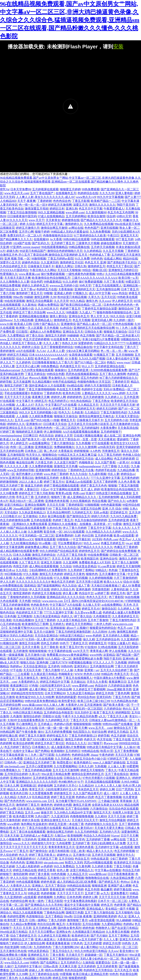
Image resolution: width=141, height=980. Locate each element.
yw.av (129, 543)
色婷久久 (67, 616)
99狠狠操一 (64, 539)
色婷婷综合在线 (88, 193)
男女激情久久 (57, 378)
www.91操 (6, 324)
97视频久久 (80, 293)
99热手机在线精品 (64, 382)
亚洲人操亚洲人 (45, 939)
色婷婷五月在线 (47, 289)
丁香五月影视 (81, 201)
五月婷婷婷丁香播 (98, 839)
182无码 (97, 539)
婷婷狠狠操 (81, 451)
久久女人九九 (121, 528)
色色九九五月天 (97, 597)
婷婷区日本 (57, 209)
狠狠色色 (92, 574)
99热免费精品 (50, 366)
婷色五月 (107, 905)
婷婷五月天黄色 (74, 574)
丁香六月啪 (7, 293)
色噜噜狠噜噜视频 (82, 816)
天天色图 (25, 601)
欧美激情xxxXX (23, 539)
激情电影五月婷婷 (47, 478)
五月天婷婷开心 (71, 963)
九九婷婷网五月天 (57, 720)
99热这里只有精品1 (72, 636)
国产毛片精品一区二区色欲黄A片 (118, 335)
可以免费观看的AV (70, 543)
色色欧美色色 (39, 605)
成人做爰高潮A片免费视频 (68, 747)
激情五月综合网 (29, 643)
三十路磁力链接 (108, 801)
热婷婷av (16, 666)
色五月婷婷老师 (124, 459)
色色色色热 (17, 862)
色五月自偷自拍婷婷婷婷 (91, 520)
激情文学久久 (125, 855)
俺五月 (61, 924)
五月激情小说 (82, 855)
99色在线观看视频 (28, 882)
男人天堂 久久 (100, 316)
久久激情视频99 (96, 212)
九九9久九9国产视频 (92, 359)
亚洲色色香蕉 (85, 847)
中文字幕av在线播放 (108, 870)
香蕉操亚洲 (57, 889)
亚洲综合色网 (131, 436)
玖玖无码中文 (83, 712)
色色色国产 (92, 228)
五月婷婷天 (42, 497)
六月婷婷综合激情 (120, 686)
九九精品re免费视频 (23, 924)
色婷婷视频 (48, 893)
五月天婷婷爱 (93, 943)
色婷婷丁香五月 (70, 309)
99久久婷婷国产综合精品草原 (59, 551)
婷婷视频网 (45, 897)
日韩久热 (80, 266)
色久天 (23, 855)
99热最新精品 (53, 282)
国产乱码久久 (41, 243)
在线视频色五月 (66, 193)
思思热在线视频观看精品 (82, 374)
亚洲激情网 (43, 470)
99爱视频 (66, 974)
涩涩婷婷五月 (119, 512)
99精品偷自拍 (83, 347)
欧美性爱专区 (67, 701)
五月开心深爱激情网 (39, 766)
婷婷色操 (88, 928)
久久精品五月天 (88, 405)
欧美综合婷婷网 (23, 743)
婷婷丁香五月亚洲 (63, 797)
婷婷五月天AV (91, 609)
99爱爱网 (132, 766)
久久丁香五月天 (29, 562)
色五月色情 (92, 889)
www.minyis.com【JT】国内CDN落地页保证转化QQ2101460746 (83, 601)
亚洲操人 (38, 886)
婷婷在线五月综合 (16, 589)
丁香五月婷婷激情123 (83, 736)
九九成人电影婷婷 (28, 866)
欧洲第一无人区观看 (29, 328)
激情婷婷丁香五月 (28, 805)
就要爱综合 (103, 963)
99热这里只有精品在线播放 (114, 493)
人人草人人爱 (56, 351)
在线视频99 (41, 239)
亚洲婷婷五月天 (85, 289)
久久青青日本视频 (117, 932)
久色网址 (59, 897)
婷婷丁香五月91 (54, 482)
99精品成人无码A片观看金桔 (70, 232)
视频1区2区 (100, 270)
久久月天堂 (61, 301)
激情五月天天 (102, 812)
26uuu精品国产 (23, 509)
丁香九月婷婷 (57, 920)
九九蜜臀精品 (16, 335)
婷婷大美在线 (31, 820)
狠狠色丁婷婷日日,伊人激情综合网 (22, 943)
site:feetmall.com (14, 766)
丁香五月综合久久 (61, 951)
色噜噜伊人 (103, 928)
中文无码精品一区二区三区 (37, 536)
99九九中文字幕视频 (110, 197)
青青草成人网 (99, 651)
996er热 (18, 297)
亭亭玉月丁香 (25, 497)
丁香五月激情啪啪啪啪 (41, 389)
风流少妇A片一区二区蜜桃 (27, 501)
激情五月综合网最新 (39, 301)
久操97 (9, 966)
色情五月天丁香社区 (120, 266)
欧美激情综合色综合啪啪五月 (51, 278)
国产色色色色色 (15, 801)
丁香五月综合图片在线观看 (44, 828)
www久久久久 (56, 312)
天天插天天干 (75, 955)
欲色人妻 (63, 870)
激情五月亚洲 (82, 805)
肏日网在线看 (56, 516)
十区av (45, 489)
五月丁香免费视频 (126, 751)
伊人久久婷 (7, 582)
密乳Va (4, 189)
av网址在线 (76, 228)
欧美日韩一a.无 (128, 278)
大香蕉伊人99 (74, 705)
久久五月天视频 (113, 251)
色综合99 (101, 686)
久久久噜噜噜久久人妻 (15, 282)
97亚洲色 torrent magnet (25, 247)
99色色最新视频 (111, 505)
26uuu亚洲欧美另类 (119, 689)
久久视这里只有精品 (44, 674)
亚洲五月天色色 (130, 939)
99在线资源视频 (15, 301)
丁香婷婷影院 (74, 505)
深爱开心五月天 (10, 262)
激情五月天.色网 (51, 678)
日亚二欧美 (78, 851)
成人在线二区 (113, 436)
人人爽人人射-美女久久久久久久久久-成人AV (45, 197)
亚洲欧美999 (34, 862)
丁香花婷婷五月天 (83, 409)
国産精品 (30, 586)
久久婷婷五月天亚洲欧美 (54, 936)
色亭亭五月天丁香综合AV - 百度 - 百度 (72, 439)
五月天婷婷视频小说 (44, 412)
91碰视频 (73, 378)
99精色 (35, 963)
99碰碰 (28, 297)
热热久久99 (69, 343)
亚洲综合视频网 (35, 505)
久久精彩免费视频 (41, 416)
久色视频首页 (102, 616)
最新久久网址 (64, 266)
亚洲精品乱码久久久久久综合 (66, 597)
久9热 (112, 632)
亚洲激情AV (34, 424)
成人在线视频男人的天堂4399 (29, 909)
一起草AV (123, 462)
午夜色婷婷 (106, 755)
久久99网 (22, 974)
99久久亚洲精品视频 (51, 212)
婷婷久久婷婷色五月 (35, 285)
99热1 (100, 274)
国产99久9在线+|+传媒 (45, 420)
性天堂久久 (33, 455)
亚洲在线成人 (95, 909)
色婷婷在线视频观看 (68, 639)
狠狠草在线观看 (45, 539)
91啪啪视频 (92, 505)
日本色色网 (74, 897)
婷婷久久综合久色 (63, 589)
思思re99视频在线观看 (98, 862)
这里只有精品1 (14, 505)
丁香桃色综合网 (54, 912)
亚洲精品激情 (35, 659)
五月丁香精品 (54, 916)
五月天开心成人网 (28, 366)
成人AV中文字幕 (100, 293)
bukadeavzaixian (10, 370)
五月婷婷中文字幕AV (28, 966)
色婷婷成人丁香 (100, 255)
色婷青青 (120, 905)
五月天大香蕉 (31, 647)
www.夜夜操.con (29, 274)
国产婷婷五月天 (109, 882)
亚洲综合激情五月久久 (55, 820)
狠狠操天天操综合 (115, 332)
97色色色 (77, 943)
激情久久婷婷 (128, 559)
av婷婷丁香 (102, 593)
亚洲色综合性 (109, 559)
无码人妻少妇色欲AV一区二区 (100, 959)
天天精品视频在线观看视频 (102, 782)
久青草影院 (74, 924)
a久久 (102, 716)
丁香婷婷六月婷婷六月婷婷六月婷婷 (31, 709)
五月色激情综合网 (108, 289)
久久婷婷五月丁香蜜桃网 (89, 689)
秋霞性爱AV (65, 762)
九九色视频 (83, 443)
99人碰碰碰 (124, 920)
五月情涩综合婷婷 (16, 774)
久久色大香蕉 (127, 482)
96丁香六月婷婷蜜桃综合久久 (118, 378)
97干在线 (16, 670)
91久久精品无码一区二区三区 (118, 947)
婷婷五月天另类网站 (79, 624)
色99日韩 (88, 536)
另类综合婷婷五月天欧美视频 (19, 459)
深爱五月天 (80, 205)
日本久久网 (12, 786)
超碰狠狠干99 (42, 509)
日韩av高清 (50, 966)
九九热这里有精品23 (32, 512)
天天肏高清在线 (128, 428)
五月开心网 (26, 232)
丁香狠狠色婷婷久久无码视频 (26, 597)
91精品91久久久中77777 (109, 343)
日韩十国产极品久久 (46, 324)
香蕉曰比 (28, 478)
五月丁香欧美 (50, 647)
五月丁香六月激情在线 (99, 912)
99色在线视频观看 (103, 239)
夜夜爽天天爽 (41, 397)
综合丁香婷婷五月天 (23, 936)
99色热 (126, 943)
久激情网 (22, 689)
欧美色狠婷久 (83, 762)
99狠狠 (48, 293)
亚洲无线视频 (109, 228)
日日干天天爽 (129, 836)
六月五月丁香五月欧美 (72, 555)
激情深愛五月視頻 (37, 209)
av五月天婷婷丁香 (90, 939)
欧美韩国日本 (90, 559)
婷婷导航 (6, 382)
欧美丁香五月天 (104, 712)
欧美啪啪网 (75, 836)
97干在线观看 (100, 443)
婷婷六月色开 (100, 516)
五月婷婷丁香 (81, 843)
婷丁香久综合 (35, 335)
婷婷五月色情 (105, 693)
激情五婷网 (41, 297)
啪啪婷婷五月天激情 (29, 432)
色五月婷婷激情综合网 (15, 520)
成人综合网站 (104, 459)
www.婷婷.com (75, 212)
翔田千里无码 (126, 205)
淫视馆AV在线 (51, 716)
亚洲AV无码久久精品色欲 (17, 636)
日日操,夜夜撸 (83, 916)
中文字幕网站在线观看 (65, 489)
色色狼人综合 (131, 455)
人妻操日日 (31, 489)
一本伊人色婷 (102, 624)
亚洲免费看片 (119, 893)
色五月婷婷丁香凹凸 (17, 747)
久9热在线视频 (107, 647)
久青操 (79, 670)
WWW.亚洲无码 (10, 478)
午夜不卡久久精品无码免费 (80, 716)
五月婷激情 (20, 651)
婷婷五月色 (118, 593)
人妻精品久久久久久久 (96, 393)
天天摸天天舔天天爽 (17, 278)
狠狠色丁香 (58, 497)
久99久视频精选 (80, 501)
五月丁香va (28, 289)
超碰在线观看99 (111, 243)
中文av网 (10, 809)
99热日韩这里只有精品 (28, 712)
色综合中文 (86, 593)
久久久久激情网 (86, 447)
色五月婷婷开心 (59, 401)
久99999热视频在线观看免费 (109, 370)
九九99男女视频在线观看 (37, 370)
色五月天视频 (81, 320)
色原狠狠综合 (35, 916)
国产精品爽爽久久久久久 (16, 239)
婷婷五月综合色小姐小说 (90, 759)
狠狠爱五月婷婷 (70, 189)
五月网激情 (25, 616)
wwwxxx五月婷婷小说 (64, 285)
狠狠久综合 (28, 662)
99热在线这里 (100, 859)
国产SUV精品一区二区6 (90, 362)
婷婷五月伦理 (112, 943)
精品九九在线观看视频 (28, 912)
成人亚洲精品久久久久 (82, 497)
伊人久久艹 (7, 362)
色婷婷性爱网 (16, 916)
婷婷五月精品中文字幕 (55, 682)
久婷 (77, 536)
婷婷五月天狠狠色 (92, 770)
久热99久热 (54, 528)
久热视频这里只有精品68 (88, 932)
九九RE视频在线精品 (24, 543)
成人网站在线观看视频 (54, 459)
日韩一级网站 (38, 920)
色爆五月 (47, 836)
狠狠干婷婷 (42, 232)
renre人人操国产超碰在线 (109, 762)
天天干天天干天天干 (70, 893)
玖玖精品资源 (41, 797)
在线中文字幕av (23, 751)
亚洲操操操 (58, 628)
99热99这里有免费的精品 (41, 701)
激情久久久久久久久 (102, 205)
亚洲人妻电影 (124, 193)
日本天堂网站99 (55, 693)
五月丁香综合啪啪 (77, 809)
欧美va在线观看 (124, 536)
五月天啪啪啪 (124, 355)
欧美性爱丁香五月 (16, 920)
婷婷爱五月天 (61, 409)
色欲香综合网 (128, 974)
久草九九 (94, 297)
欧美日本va (7, 570)
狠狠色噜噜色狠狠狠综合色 (115, 312)
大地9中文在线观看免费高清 (26, 720)
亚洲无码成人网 (102, 320)
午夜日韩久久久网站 (43, 270)
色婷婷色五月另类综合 (98, 970)
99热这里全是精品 (85, 566)
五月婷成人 (45, 724)
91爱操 (117, 524)
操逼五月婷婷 (34, 486)
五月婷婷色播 (104, 536)
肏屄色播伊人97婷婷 (29, 474)
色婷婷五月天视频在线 (47, 593)
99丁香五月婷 (124, 239)
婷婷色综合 (59, 470)
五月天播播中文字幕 (113, 574)
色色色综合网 (73, 970)
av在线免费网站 (112, 605)
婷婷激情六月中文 (43, 843)
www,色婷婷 (94, 636)
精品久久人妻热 (17, 789)
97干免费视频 (75, 878)
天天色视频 (51, 328)
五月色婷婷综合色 (108, 639)
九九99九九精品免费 (124, 516)
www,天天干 (37, 220)
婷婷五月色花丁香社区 (50, 743)
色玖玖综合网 (46, 924)
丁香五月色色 (121, 697)
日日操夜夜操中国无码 (22, 216)
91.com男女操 (106, 566)
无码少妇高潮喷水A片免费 (108, 843)
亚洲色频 (42, 662)
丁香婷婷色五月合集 (81, 470)
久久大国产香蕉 (105, 462)
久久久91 (134, 651)
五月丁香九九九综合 (63, 547)
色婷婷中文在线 (92, 389)
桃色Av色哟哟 (54, 970)
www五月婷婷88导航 (21, 470)
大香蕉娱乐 (65, 451)
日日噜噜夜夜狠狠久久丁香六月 (53, 362)
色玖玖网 (45, 978)
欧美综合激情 (96, 216)
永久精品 (10, 797)
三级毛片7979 (58, 662)
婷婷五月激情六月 (28, 228)
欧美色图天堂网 (23, 816)
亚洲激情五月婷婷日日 (123, 270)
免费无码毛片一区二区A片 (24, 235)
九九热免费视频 (100, 232)
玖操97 (90, 493)
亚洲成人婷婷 (63, 293)
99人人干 (88, 366)
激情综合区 (109, 609)
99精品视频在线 (79, 247)
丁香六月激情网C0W (66, 947)
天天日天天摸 (55, 505)
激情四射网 (20, 874)
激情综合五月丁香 (125, 728)
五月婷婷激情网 (109, 497)
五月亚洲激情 (93, 705)
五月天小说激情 (44, 632)
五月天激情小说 (35, 655)
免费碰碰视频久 (64, 447)
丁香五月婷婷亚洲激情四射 (73, 632)
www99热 (96, 655)
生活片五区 (15, 959)
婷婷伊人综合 (31, 347)
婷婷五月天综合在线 (39, 578)
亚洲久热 (72, 209)
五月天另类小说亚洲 (89, 582)
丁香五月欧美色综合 (66, 509)
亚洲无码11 (81, 666)
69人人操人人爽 (54, 705)
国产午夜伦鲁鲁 (26, 732)
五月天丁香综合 (55, 886)
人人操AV (130, 747)
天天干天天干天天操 (17, 397)
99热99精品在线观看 (76, 239)
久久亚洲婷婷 (130, 639)
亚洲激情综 (68, 324)
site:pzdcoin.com (54, 862)
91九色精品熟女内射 (124, 701)
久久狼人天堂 (91, 605)
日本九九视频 (22, 555)
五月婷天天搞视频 (103, 247)
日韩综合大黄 (93, 332)
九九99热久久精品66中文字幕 (73, 812)
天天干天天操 (117, 816)
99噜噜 (97, 724)
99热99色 (67, 666)
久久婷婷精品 (93, 251)
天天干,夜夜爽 (26, 201)
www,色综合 (120, 293)
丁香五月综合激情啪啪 (22, 212)
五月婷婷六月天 (110, 832)
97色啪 (33, 686)
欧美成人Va (7, 439)
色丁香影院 (116, 597)
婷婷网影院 (123, 712)
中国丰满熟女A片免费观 (109, 678)
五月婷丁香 (92, 893)
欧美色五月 (42, 359)
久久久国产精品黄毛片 (88, 793)
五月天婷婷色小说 (116, 420)
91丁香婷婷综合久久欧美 (90, 235)
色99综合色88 (86, 697)
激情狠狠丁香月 (77, 920)
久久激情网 (35, 532)
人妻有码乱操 (120, 589)
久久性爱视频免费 (41, 793)
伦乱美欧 (6, 620)
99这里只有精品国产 (33, 251)
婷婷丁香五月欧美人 (42, 855)
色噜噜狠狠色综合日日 (58, 235)
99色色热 (97, 259)
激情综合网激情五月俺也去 (96, 416)
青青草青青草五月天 (62, 847)
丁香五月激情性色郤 (114, 412)
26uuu (94, 755)
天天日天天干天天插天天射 (117, 405)
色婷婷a (128, 924)
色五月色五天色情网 (121, 212)
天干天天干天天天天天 (47, 609)
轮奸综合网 (99, 732)
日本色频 (10, 616)
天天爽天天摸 (68, 966)
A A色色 (95, 451)
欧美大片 (19, 828)
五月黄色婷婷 (130, 478)
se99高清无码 (106, 447)
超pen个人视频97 (77, 628)
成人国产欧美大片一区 (31, 439)
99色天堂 (85, 285)
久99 (53, 297)
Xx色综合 (66, 328)
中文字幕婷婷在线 (60, 651)
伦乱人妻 (113, 474)
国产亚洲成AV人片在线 (22, 728)
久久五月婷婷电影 (86, 832)
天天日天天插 (124, 755)
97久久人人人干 (103, 662)
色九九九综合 (78, 474)
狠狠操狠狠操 (38, 651)
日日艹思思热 (125, 789)
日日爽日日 (30, 436)
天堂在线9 (11, 512)
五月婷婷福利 (90, 428)
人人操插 (22, 416)
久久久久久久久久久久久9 (33, 582)
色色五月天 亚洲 (95, 262)
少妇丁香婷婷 (119, 859)
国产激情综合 (38, 851)
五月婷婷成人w (30, 836)
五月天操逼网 (22, 382)
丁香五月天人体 (117, 716)
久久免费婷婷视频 (41, 466)
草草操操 (126, 801)
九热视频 (121, 662)
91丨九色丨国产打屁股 (39, 755)
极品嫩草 (106, 889)
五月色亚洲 (131, 397)
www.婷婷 (119, 393)
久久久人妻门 (52, 343)
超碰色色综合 (31, 262)
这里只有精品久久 (82, 870)
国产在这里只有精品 (125, 928)
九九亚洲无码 (60, 816)
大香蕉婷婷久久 (28, 682)
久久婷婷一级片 (124, 320)
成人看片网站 (38, 689)
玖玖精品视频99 (23, 620)
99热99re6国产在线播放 (117, 724)
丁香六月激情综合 (63, 443)
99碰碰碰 (73, 335)
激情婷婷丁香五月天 (29, 293)
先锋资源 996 (22, 609)
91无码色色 (29, 839)
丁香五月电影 (122, 866)
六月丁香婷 (17, 389)
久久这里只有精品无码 (72, 620)
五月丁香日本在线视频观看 (28, 832)
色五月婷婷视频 (124, 851)
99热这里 (34, 893)
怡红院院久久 (82, 732)
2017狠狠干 (95, 743)
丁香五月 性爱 (16, 739)
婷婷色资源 (48, 882)
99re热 (68, 916)
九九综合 (66, 566)
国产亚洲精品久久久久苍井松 (44, 905)
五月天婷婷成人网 (44, 928)
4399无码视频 (79, 578)
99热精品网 (7, 732)
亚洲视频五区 (44, 447)
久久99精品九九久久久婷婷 (103, 532)
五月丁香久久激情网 (113, 374)
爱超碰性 (123, 439)
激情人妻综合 (58, 316)
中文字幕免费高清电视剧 (80, 901)
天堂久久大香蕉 (97, 682)
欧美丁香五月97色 (72, 647)
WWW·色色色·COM (87, 674)
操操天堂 (47, 812)
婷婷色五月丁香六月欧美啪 (37, 493)
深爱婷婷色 (85, 343)
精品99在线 (130, 259)
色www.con (111, 743)
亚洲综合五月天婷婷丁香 (39, 762)
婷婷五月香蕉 (47, 870)
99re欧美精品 (37, 878)
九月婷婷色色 (42, 947)
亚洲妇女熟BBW (21, 778)
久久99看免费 (9, 493)
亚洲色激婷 (83, 589)
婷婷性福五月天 (57, 736)
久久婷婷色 (23, 362)
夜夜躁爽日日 (117, 682)
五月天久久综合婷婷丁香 (116, 670)
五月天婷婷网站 (76, 216)
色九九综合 (69, 586)
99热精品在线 (90, 751)
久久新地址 (29, 305)
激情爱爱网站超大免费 (88, 659)
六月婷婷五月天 (82, 512)
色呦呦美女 (86, 462)
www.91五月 (8, 859)
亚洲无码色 (104, 697)
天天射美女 (53, 220)
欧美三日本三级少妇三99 (94, 701)
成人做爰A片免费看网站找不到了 (29, 559)
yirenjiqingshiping (11, 436)
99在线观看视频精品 (54, 247)
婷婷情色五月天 (89, 551)
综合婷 (111, 216)
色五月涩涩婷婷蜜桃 (36, 339)
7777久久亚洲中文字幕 (105, 478)
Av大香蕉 (56, 239)
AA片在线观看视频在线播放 (81, 432)
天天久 (39, 405)
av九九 (105, 893)
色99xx (125, 882)
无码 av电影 (101, 512)
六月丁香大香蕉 (114, 282)
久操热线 (88, 963)
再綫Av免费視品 (48, 305)
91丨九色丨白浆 (126, 328)
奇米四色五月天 (88, 789)
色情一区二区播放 (22, 447)
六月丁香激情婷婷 (125, 578)
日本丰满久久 (26, 809)
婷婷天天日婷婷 (107, 409)
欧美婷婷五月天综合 (124, 401)
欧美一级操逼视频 (12, 655)
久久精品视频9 (28, 978)
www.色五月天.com (16, 193)
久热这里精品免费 (122, 878)
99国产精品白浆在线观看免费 (26, 528)
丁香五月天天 (79, 720)
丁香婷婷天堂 (121, 382)
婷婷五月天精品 (17, 355)
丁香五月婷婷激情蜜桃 (15, 605)
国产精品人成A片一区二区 (94, 324)
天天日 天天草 (22, 928)
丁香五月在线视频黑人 (107, 285)
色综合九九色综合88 (97, 836)
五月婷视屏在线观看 (45, 189)
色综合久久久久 (76, 743)
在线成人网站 (113, 259)
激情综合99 (126, 309)
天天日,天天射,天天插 (66, 559)
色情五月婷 (20, 566)
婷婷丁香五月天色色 (94, 486)
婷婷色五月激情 (38, 889)
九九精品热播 (126, 470)
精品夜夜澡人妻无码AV (78, 828)
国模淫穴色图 (75, 912)
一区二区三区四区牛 (66, 428)
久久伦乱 (124, 466)
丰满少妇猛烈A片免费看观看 (101, 339)
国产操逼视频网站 (49, 586)
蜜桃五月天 (68, 420)
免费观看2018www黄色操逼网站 (67, 655)
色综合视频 (99, 501)
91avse (115, 836)
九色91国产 (42, 816)
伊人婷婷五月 (19, 443)
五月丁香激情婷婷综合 (64, 959)
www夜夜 (57, 359)
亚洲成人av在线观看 (79, 482)
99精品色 (107, 674)
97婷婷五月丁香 (117, 759)
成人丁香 (84, 586)
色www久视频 (38, 378)
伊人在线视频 (118, 651)
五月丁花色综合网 (60, 689)
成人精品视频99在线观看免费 (19, 551)
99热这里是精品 (38, 951)
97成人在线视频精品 (51, 216)
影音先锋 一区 (53, 532)
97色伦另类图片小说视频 (99, 778)
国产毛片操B (99, 936)
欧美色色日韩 (71, 393)
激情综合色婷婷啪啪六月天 (65, 251)
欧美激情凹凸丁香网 (35, 624)
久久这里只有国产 (66, 462)
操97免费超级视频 (53, 274)
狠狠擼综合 (50, 455)
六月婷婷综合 (113, 709)
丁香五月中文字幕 (99, 528)
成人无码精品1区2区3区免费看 (77, 882)
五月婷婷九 (57, 624)
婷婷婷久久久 (16, 424)
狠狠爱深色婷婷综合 (103, 628)
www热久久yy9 (86, 197)
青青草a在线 (63, 493)
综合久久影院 (25, 359)
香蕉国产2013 (16, 659)
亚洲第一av (92, 670)
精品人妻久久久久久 (100, 851)
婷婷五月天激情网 (60, 205)
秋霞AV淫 (107, 751)
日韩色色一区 (13, 762)
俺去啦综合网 (25, 462)
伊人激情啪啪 (53, 432)
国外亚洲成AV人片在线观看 (47, 385)
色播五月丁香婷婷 (126, 547)
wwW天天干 (81, 651)
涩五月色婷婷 (89, 378)
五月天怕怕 (66, 859)
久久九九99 (107, 193)
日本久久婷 (86, 766)
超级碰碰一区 (93, 955)
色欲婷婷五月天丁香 (29, 612)
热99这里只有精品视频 (72, 297)
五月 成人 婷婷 (90, 489)
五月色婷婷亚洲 (78, 370)
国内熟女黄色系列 (69, 928)
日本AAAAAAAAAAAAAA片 (48, 355)
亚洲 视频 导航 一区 (17, 259)
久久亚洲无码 (50, 262)
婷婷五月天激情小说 (20, 309)
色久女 (122, 916)
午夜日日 (113, 235)
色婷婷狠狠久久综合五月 (101, 824)
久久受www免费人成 (88, 612)
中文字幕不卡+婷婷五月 (31, 401)
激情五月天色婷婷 (51, 574)
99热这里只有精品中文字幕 (104, 747)
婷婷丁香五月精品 (12, 812)
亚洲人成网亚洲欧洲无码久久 (32, 409)
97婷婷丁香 (7, 432)
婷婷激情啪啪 (9, 482)
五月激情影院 (16, 455)
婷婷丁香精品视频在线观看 (61, 486)
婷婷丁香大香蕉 (39, 874)
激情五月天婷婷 (55, 335)
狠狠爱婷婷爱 (77, 978)
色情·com (79, 493)
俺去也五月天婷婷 (63, 582)
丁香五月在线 (122, 739)
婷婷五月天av (19, 378)
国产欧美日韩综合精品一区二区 (81, 305)
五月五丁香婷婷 (45, 620)
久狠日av (60, 836)
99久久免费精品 (64, 866)
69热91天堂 (124, 216)
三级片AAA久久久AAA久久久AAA (94, 278)
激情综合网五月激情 (54, 228)
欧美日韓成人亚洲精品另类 (91, 974)
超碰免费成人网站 (37, 547)
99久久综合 (117, 316)
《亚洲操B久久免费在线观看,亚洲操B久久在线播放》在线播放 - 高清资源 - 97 (61, 524)
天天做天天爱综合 (127, 416)
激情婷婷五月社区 (72, 262)
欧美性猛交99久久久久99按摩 (35, 697)
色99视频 (29, 959)
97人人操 (67, 670)
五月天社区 (109, 297)
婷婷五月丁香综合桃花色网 (67, 909)
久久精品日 (92, 412)
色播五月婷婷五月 (113, 543)
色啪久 (111, 362)
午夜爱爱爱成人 (114, 209)
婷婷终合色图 (63, 805)
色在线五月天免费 (68, 389)
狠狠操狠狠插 (82, 724)
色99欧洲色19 (67, 782)
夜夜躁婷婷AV (26, 859)
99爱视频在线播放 (80, 662)
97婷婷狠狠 (133, 601)
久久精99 (101, 816)
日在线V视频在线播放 (88, 436)
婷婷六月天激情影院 (98, 385)
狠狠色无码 (44, 809)
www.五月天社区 (11, 339)
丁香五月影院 (54, 901)
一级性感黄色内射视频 (80, 274)
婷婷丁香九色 (9, 978)
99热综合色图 (55, 374)
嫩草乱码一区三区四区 (88, 709)
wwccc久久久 (21, 843)
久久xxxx (105, 301)
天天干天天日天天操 (112, 897)
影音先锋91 (127, 951)
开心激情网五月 (26, 724)
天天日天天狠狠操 (69, 270)
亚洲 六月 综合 (112, 509)
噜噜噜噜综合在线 (97, 878)
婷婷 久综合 (27, 224)
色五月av (125, 539)
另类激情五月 (111, 451)
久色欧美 (77, 412)
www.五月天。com (100, 728)
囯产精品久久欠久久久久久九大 (101, 220)
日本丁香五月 (130, 289)
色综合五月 (82, 859)
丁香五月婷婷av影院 (60, 259)
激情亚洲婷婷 (22, 593)
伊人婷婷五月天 (122, 301)
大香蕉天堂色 (76, 839)
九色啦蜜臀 (64, 843)
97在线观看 (7, 401)
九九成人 (85, 312)
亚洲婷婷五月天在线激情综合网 (94, 328)
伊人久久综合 (19, 878)
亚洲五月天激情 (51, 562)
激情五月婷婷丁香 (16, 385)
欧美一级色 (36, 901)
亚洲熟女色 (64, 932)
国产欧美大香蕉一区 (116, 705)
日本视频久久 (41, 747)
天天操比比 (78, 682)
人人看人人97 (25, 405)
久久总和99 (100, 632)
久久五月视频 (72, 609)
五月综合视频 (91, 924)
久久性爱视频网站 (65, 766)
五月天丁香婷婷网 (105, 482)
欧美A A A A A (113, 582)
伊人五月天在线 (39, 589)
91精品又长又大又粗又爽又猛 (77, 455)
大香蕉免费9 (108, 428)
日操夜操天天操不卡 (41, 266)
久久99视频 (7, 405)
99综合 (86, 270)
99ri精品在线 (75, 385)
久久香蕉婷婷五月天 (125, 616)
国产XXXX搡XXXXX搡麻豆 (45, 739)
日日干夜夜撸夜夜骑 (121, 874)
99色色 (114, 974)
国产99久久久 (117, 501)
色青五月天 (122, 674)
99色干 (64, 643)
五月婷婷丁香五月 (63, 243)
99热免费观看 (91, 189)
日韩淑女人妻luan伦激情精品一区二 (113, 720)
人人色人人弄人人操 (108, 786)
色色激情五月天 (70, 366)
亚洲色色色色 (43, 428)
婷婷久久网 (107, 789)
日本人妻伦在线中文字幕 (122, 359)
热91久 (127, 709)
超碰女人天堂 (64, 436)
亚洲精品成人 (44, 320)
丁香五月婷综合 (35, 374)
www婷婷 (13, 824)
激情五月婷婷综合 (44, 555)
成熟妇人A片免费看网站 (46, 332)
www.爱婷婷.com (83, 686)
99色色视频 (58, 874)
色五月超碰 (118, 736)
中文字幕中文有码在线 (108, 347)
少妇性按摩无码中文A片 (55, 686)
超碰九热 (12, 251)
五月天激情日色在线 (13, 951)
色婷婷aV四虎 (63, 724)
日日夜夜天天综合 (55, 424)
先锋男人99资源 (123, 812)
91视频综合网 (9, 643)
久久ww (113, 951)
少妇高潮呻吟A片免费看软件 (48, 570)
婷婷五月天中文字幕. (50, 224)
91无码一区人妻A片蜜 (40, 639)
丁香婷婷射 (44, 201)
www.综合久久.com (16, 963)
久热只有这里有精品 (47, 616)
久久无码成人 (64, 759)
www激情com (97, 874)
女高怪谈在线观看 (81, 355)
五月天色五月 (123, 970)
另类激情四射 (101, 589)
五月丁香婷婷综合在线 (44, 974)
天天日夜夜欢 (107, 439)
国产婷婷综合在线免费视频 (119, 551)
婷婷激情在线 (70, 220)
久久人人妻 (111, 939)
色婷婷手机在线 (106, 470)
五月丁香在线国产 (42, 193)
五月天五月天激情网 (66, 770)
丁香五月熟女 (101, 401)
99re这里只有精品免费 (56, 774)
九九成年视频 (97, 474)
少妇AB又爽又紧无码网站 (82, 351)
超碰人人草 (36, 970)
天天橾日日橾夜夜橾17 (106, 586)
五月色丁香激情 (98, 620)
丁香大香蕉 (57, 955)
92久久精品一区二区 (58, 659)
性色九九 (64, 412)
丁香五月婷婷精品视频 (37, 770)
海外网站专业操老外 (34, 824)
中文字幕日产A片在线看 (61, 405)
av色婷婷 (47, 866)
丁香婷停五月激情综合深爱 (99, 309)
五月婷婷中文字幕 (107, 847)
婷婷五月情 (60, 978)
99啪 (125, 509)
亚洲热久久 (123, 778)
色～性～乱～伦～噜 (114, 351)
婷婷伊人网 (58, 397)
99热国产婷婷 (75, 889)
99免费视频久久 (10, 770)
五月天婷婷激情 (93, 397)
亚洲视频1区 (28, 786)
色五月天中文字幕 (91, 209)
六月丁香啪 (109, 466)
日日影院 (22, 332)
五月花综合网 (19, 970)
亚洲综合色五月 (79, 316)
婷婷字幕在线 (122, 889)
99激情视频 (39, 259)
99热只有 (26, 947)
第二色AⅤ (50, 451)
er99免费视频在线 (11, 586)
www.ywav (123, 362)
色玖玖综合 (46, 436)
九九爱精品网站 (112, 924)
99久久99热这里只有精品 (91, 951)
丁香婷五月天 (79, 643)
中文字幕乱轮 (82, 539)
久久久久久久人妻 (16, 466)
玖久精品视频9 (41, 382)
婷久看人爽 (70, 593)
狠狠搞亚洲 (99, 886)
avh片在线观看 (25, 351)
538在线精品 (64, 709)
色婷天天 (90, 739)
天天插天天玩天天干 (85, 820)
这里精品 (109, 655)
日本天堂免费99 (21, 189)
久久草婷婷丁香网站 (81, 570)
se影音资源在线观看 (102, 920)
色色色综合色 (62, 201)
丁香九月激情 (51, 670)
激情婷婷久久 (74, 224)
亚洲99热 (128, 659)
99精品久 (101, 570)
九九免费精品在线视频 (99, 224)
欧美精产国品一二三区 (106, 201)
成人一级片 (111, 793)
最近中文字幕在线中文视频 (82, 905)
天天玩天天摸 (32, 670)
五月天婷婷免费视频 (58, 732)
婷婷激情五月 (98, 643)
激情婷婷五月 (96, 266)
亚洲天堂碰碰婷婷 (128, 447)
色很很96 (36, 393)
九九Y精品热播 (23, 320)
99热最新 (72, 312)
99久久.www (92, 543)
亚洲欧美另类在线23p (52, 839)
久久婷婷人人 (114, 397)
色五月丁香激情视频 (108, 797)
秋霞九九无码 (74, 862)
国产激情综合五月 (78, 516)
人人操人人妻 (116, 766)
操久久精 (89, 639)
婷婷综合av (128, 474)
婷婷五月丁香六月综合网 (29, 312)
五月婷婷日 (73, 751)
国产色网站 (42, 751)
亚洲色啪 (58, 809)
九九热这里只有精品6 (81, 693)
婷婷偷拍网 (45, 786)
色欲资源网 (12, 947)
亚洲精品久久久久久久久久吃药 (37, 782)
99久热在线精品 (81, 401)
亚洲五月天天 (129, 235)
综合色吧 (37, 282)
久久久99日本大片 (47, 309)
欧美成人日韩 (23, 324)
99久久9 (24, 412)
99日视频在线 (13, 574)
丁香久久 (111, 770)
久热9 (42, 516)
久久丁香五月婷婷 (109, 455)
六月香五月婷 (44, 462)
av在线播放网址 (39, 443)
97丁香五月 (21, 851)
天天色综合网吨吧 (58, 512)
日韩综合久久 (72, 778)
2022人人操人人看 (31, 482)
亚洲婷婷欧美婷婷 (105, 916)
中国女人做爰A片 (119, 643)
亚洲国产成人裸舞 (120, 886)
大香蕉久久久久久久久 (74, 478)
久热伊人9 (24, 797)
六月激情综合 (99, 809)
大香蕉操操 (66, 289)
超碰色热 (6, 566)
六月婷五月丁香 (47, 859)
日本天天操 (12, 836)
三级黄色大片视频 (88, 243)
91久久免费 (82, 259)
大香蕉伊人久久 (20, 886)
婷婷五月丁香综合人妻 (27, 343)
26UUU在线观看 (74, 532)
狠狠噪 (113, 486)
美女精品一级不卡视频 (120, 909)
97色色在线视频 (123, 324)
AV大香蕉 (71, 359)
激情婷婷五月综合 (82, 459)
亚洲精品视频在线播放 (34, 316)
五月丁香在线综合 (117, 774)
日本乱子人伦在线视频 (39, 759)
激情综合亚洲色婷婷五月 (88, 774)
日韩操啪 (42, 959)
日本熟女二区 (34, 451)
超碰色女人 (64, 855)
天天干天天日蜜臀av (42, 932)
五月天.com (22, 420)
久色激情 (16, 716)
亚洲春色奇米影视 (57, 501)
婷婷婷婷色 (74, 397)
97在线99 (91, 647)
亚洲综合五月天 (73, 332)
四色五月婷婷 (50, 643)
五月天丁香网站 (119, 936)
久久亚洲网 (70, 562)
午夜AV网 (16, 489)
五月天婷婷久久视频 (116, 636)
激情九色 (92, 301)
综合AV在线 (131, 582)
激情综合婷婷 (32, 716)
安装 (118, 47)
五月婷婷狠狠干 (111, 432)
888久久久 (7, 420)
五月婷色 (54, 666)
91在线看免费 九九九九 (66, 339)
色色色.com (111, 539)
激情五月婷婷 (74, 739)
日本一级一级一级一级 (53, 728)
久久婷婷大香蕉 (102, 866)
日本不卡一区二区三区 (112, 901)
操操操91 (61, 370)
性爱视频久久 (9, 274)
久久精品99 (86, 786)
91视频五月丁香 (104, 355)
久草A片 (35, 774)
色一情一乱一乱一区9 (33, 205)
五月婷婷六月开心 (66, 786)
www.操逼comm (32, 705)
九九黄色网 (83, 866)
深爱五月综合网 (91, 509)
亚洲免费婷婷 (64, 536)
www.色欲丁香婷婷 (56, 474)
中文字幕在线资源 (12, 755)
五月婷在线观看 (41, 520)
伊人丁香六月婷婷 (75, 528)
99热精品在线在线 (79, 886)
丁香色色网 (122, 693)
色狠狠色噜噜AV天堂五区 (94, 382)
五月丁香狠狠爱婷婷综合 (57, 347)
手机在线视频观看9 (17, 393)
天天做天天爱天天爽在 (109, 828)
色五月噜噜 (87, 335)
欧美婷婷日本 (80, 936)
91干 (80, 782)
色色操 (113, 570)
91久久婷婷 (70, 282)
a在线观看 (126, 847)
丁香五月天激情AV (116, 955)
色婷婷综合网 (80, 755)
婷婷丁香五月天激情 (32, 736)
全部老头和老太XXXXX (107, 805)
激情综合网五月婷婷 (60, 832)
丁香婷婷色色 (53, 393)
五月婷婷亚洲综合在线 (110, 366)
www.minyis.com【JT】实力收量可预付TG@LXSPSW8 (61, 801)
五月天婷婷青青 (107, 966)
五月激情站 (30, 516)
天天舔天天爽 (78, 728)
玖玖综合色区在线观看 (124, 809)
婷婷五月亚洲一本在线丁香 (66, 824)
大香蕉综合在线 (67, 939)
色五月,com (125, 628)
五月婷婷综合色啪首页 (58, 712)
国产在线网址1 (50, 963)
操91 (41, 732)
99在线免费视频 (98, 555)
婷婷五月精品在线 (25, 870)
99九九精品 (77, 301)
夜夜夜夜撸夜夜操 (58, 943)
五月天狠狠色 (124, 912)
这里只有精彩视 (59, 851)
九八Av (41, 351)
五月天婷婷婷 (87, 966)
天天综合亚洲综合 (46, 636)
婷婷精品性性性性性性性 (27, 693)
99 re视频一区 (48, 543)
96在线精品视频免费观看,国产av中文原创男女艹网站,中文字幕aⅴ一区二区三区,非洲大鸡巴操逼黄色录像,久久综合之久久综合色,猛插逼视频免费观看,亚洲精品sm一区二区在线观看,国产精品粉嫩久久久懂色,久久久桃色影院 (70, 20)
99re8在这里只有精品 (14, 932)
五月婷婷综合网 (10, 705)
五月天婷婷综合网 (12, 451)
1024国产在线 (22, 243)
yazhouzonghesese (90, 466)
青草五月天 (36, 789)
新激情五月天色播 (66, 466)
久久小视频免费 (10, 839)
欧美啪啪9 (57, 751)
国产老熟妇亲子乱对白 (122, 262)
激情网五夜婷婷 (127, 632)
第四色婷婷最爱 (66, 697)
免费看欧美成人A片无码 (95, 562)
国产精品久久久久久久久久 (95, 547)
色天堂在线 (104, 739)
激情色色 (47, 805)
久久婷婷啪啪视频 (101, 578)
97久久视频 (30, 574)
